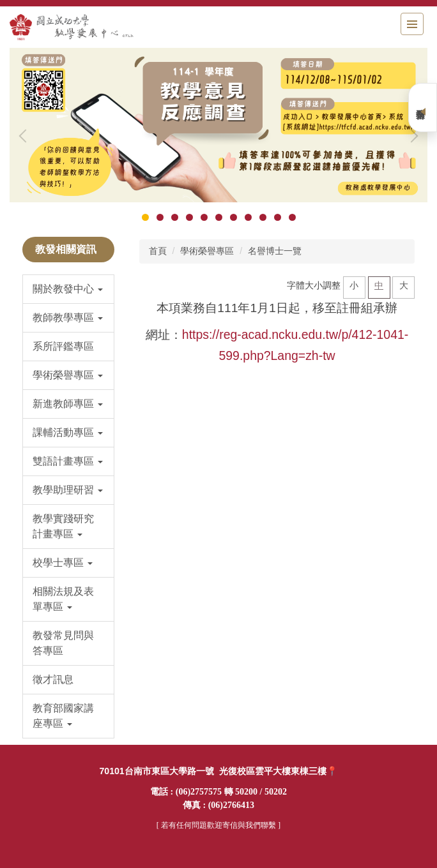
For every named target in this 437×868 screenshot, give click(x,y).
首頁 (158, 251)
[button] (26, 136)
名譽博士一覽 (275, 251)
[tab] (145, 217)
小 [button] (354, 285)
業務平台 (423, 108)
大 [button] (404, 285)
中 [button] (379, 285)
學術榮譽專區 (207, 251)
